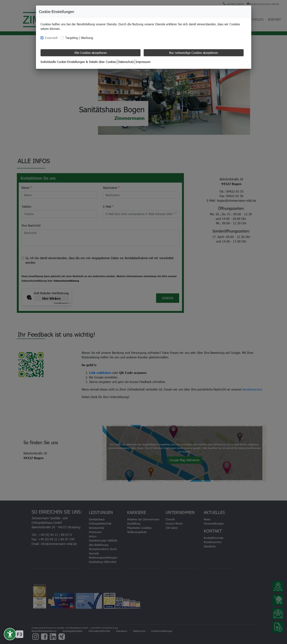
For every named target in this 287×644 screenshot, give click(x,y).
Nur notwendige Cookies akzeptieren (194, 53)
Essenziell (51, 38)
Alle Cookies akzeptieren (91, 53)
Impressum (143, 62)
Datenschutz (126, 62)
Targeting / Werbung (79, 38)
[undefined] (10, 634)
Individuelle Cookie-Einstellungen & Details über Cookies (78, 62)
